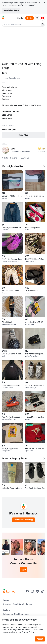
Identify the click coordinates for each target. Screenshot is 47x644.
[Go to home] (3, 18)
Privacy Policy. (28, 632)
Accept (40, 639)
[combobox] (21, 24)
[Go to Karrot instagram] (32, 591)
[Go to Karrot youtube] (37, 591)
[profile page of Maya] (6, 150)
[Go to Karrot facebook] (27, 591)
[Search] (43, 24)
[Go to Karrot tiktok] (42, 591)
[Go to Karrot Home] (9, 591)
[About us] (37, 18)
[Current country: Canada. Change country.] (42, 18)
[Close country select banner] (44, 3)
